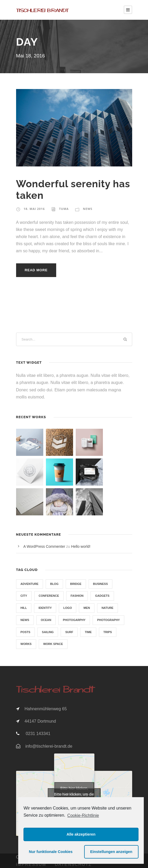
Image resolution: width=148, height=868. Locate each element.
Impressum (31, 864)
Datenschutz (73, 864)
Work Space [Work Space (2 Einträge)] (53, 644)
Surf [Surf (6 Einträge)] (69, 632)
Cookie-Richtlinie (83, 815)
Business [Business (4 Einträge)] (101, 584)
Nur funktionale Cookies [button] (51, 852)
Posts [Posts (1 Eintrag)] (25, 632)
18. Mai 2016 (34, 209)
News (88, 209)
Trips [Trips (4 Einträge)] (108, 632)
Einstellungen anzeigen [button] (111, 852)
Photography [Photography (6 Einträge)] (108, 620)
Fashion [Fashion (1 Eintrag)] (77, 596)
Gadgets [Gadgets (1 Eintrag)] (102, 596)
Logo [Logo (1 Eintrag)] (68, 608)
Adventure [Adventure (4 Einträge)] (30, 584)
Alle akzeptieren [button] (81, 834)
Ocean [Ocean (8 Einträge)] (46, 620)
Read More (36, 270)
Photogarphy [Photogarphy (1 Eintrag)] (74, 620)
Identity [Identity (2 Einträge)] (45, 608)
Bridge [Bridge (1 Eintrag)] (76, 584)
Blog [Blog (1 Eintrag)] (54, 584)
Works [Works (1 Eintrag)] (26, 644)
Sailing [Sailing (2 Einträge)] (48, 632)
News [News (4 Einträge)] (25, 620)
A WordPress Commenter (44, 546)
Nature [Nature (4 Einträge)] (108, 608)
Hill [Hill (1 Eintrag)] (24, 608)
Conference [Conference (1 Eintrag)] (49, 596)
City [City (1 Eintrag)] (24, 596)
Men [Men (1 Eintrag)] (87, 608)
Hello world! (81, 546)
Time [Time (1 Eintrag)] (88, 632)
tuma (64, 209)
